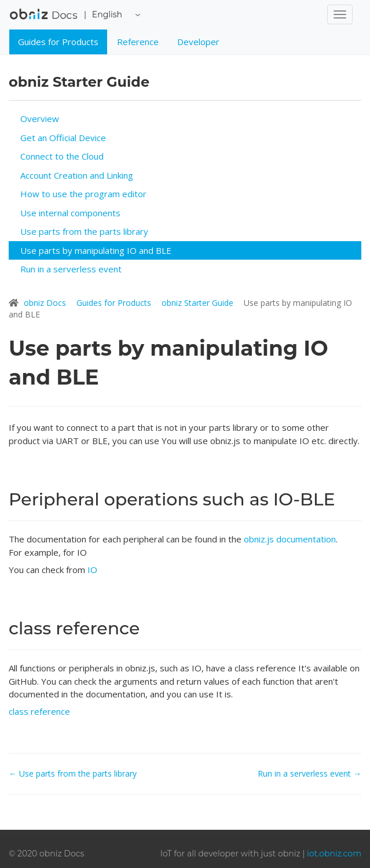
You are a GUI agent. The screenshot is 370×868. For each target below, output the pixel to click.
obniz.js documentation (290, 539)
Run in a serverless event (71, 269)
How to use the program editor (83, 194)
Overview (40, 119)
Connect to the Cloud (62, 156)
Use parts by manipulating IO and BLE (96, 250)
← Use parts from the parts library (73, 773)
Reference (138, 42)
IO (92, 570)
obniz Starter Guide (199, 303)
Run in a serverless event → (309, 773)
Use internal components (70, 213)
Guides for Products (58, 42)
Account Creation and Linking (77, 175)
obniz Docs (43, 18)
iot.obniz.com (334, 854)
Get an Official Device (63, 138)
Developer (198, 42)
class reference (39, 711)
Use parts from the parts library (84, 231)
